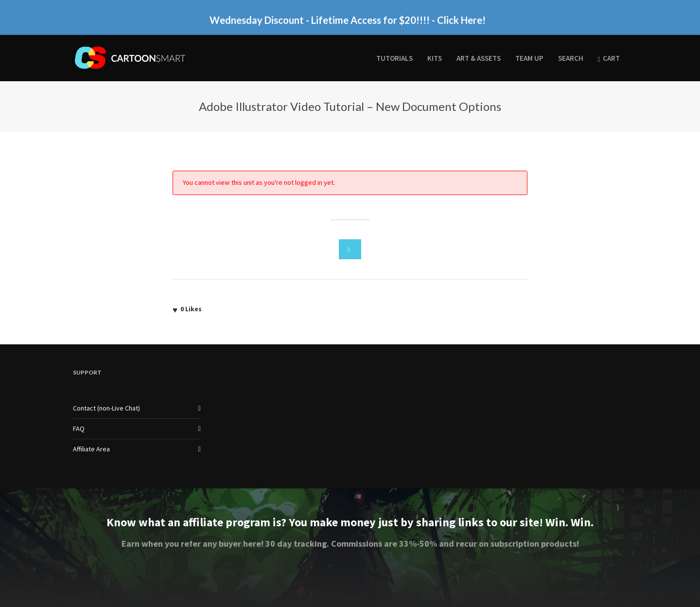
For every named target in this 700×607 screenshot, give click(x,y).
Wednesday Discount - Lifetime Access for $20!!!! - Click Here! (348, 20)
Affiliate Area (91, 449)
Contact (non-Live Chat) (106, 408)
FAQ (79, 428)
